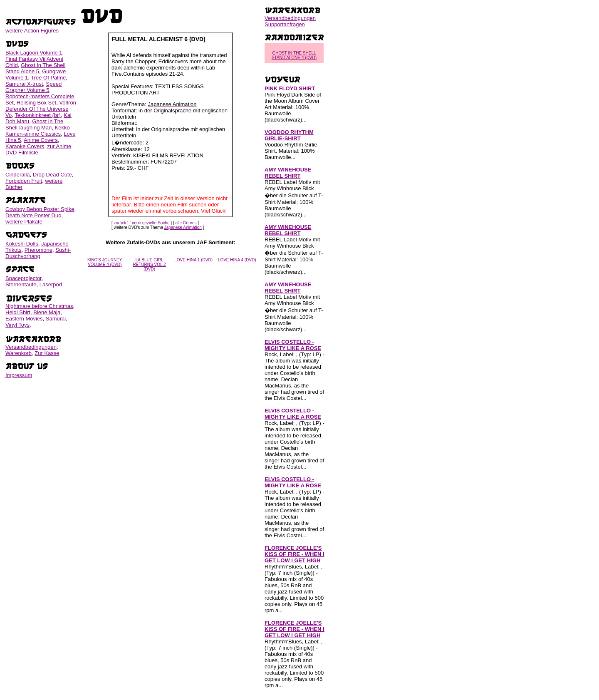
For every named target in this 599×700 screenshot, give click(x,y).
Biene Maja (47, 312)
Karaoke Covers (25, 146)
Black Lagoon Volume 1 (34, 53)
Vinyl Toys (17, 325)
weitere (32, 31)
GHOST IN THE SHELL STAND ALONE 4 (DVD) (294, 55)
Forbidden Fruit (24, 181)
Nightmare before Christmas (39, 306)
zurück (120, 223)
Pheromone (38, 250)
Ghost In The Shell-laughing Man (34, 124)
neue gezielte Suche (151, 223)
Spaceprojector (24, 278)
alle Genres (186, 223)
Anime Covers (41, 140)
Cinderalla (18, 175)
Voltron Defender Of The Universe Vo (41, 109)
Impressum (19, 375)
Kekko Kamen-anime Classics (38, 131)
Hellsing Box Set (36, 103)
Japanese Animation (183, 227)
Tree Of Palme (48, 78)
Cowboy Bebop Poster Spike (40, 209)
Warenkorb (19, 353)
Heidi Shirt (18, 312)
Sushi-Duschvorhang (38, 253)
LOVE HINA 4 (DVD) (237, 260)
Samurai (56, 319)
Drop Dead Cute (52, 175)
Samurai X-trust (24, 84)
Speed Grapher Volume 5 (33, 87)
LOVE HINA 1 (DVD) (193, 260)
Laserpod (51, 284)
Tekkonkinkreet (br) (38, 115)
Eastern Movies (24, 319)
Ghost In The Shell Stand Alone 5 (35, 68)
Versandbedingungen (31, 347)
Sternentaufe (21, 284)
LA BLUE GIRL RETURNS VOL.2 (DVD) (149, 264)
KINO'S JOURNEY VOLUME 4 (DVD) (105, 262)
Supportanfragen (285, 24)
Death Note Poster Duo (33, 215)
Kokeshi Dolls (22, 244)
